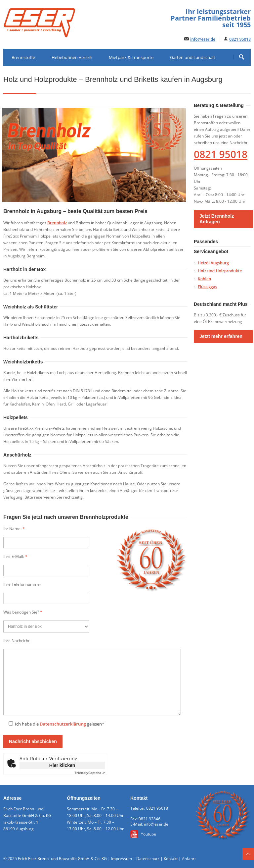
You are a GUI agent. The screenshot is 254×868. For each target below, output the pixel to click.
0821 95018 (240, 39)
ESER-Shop (58, 75)
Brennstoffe (23, 57)
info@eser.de (203, 39)
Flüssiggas (208, 287)
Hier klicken (62, 765)
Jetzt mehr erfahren (221, 336)
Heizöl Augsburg (213, 263)
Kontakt (171, 859)
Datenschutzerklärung (63, 724)
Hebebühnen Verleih (72, 57)
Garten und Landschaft (193, 57)
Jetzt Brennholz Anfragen (217, 219)
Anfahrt (189, 859)
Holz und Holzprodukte (220, 271)
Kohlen (205, 279)
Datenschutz (148, 859)
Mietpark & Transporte (131, 57)
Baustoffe (21, 75)
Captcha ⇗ (90, 773)
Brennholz (57, 223)
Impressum (122, 859)
